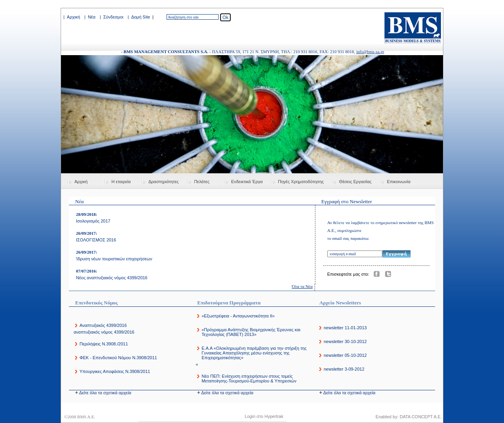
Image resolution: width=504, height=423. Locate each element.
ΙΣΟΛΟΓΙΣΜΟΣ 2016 (96, 240)
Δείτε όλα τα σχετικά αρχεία (105, 393)
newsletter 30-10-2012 (345, 341)
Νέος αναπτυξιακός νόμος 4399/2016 (112, 278)
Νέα (92, 17)
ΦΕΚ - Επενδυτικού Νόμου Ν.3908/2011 (118, 358)
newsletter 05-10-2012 (345, 355)
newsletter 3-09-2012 (344, 369)
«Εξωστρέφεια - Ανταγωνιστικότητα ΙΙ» (238, 316)
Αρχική (73, 17)
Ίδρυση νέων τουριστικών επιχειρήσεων (114, 259)
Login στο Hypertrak (264, 416)
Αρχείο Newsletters (340, 303)
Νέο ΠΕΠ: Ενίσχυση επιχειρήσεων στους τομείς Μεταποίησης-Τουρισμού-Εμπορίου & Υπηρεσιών (249, 378)
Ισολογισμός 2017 (93, 221)
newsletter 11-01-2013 (345, 328)
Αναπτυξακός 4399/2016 (103, 325)
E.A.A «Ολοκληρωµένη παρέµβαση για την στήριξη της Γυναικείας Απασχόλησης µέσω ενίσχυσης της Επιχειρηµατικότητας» (254, 353)
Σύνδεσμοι (113, 17)
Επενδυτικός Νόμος (96, 303)
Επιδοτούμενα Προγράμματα (229, 303)
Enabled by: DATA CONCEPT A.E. (409, 417)
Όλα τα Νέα (302, 286)
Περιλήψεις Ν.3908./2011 (104, 344)
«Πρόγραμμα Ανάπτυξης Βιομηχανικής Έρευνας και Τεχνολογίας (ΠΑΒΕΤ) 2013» (251, 332)
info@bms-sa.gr (370, 52)
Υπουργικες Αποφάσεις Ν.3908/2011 (115, 371)
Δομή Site (141, 17)
